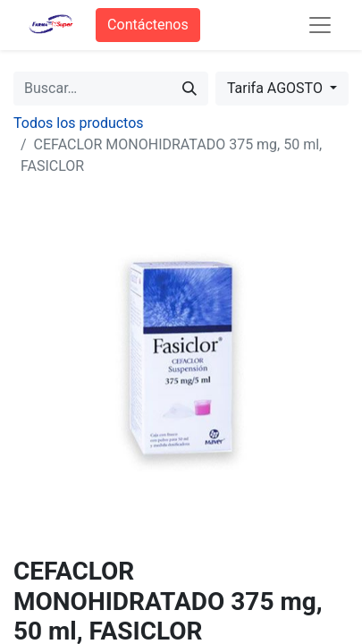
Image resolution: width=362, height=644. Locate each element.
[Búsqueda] (189, 89)
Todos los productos (79, 123)
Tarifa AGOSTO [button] (277, 88)
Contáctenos (148, 25)
